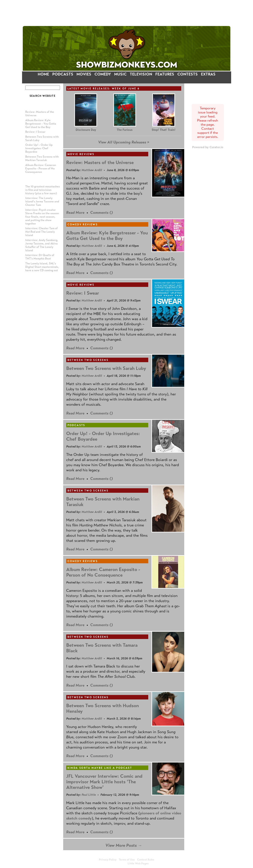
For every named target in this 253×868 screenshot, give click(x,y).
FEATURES (165, 74)
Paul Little (89, 795)
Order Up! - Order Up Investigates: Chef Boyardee (39, 148)
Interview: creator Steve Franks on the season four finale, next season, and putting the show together (42, 217)
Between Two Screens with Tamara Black (102, 648)
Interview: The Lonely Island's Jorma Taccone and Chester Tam (42, 202)
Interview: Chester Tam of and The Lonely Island (41, 232)
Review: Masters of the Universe (100, 162)
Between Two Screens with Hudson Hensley (103, 708)
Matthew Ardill (92, 170)
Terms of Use (127, 860)
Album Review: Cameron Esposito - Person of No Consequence (41, 169)
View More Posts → (124, 845)
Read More (75, 212)
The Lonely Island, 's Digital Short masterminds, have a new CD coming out (42, 267)
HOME (43, 74)
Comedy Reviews (83, 225)
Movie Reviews (81, 154)
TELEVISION (141, 74)
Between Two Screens (88, 360)
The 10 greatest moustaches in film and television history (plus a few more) (43, 190)
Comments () (102, 212)
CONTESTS (188, 74)
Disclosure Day (86, 130)
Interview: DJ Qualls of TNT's (40, 257)
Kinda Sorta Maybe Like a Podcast (100, 768)
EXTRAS (208, 74)
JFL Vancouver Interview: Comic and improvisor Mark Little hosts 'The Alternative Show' (104, 782)
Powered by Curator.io (208, 147)
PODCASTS (63, 74)
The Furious (125, 130)
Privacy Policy (108, 860)
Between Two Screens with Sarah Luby (106, 368)
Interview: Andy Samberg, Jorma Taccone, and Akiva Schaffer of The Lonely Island (42, 245)
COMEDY (103, 74)
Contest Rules (146, 860)
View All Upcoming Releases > (124, 142)
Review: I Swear (35, 132)
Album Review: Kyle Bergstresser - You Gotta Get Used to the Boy (41, 124)
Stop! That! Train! (164, 130)
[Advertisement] (127, 13)
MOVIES (84, 74)
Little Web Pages (138, 863)
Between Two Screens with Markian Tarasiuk (42, 158)
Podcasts (76, 425)
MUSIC (120, 74)
